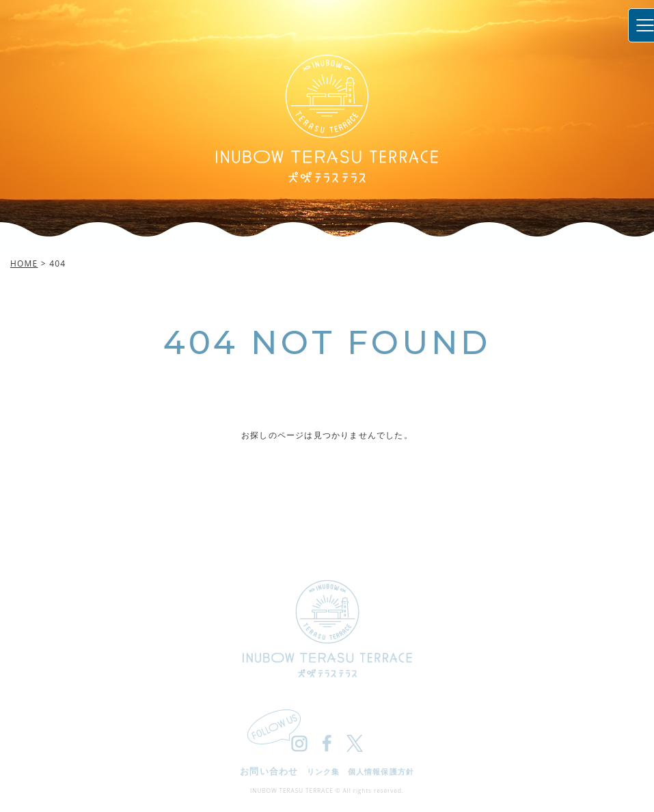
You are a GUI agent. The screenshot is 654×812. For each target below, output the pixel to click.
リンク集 (323, 771)
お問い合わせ (269, 771)
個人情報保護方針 (381, 771)
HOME (24, 263)
